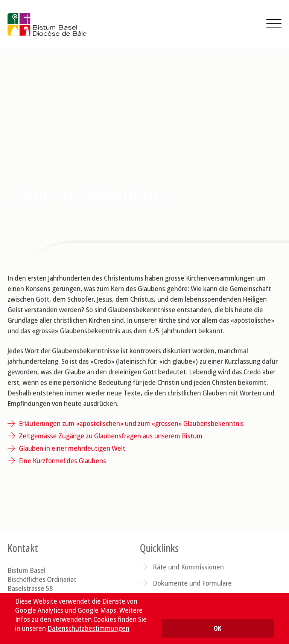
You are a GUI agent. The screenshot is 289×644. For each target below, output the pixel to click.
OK (218, 628)
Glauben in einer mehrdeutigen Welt (72, 448)
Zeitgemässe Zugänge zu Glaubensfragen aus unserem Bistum (111, 436)
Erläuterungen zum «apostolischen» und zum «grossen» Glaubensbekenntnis (131, 423)
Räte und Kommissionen (188, 567)
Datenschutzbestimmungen (88, 628)
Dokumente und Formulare (192, 583)
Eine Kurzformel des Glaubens (62, 461)
